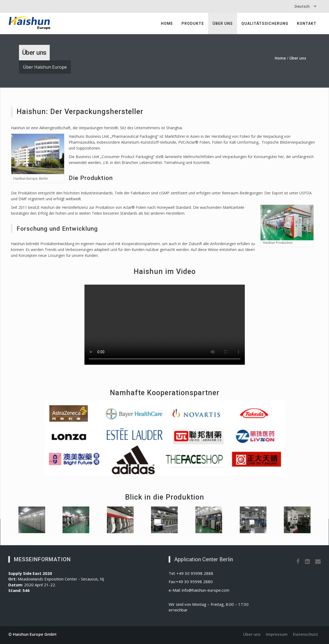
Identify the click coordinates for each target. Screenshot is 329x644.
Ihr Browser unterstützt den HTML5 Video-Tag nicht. (165, 325)
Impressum (277, 634)
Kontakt (307, 23)
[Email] (318, 561)
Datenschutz (305, 634)
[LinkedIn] (307, 561)
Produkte (193, 23)
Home (167, 23)
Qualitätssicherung (265, 23)
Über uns (223, 23)
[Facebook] (298, 561)
